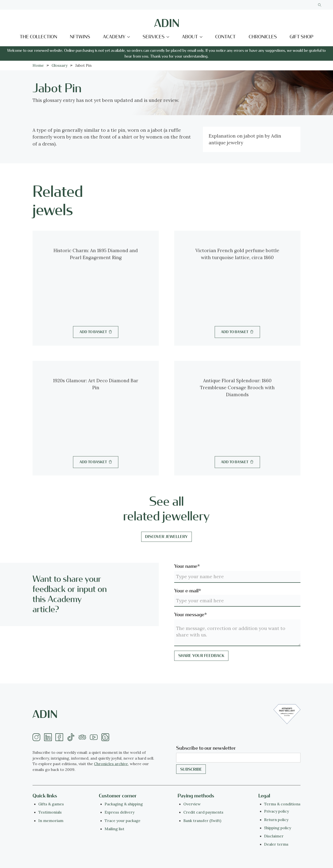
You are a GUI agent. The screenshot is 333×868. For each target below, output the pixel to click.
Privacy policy (276, 811)
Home (38, 65)
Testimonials (50, 812)
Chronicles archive (111, 764)
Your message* (190, 615)
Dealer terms (276, 844)
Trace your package (123, 821)
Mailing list (114, 829)
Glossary (60, 65)
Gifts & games (51, 804)
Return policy (276, 820)
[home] (166, 23)
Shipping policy (278, 828)
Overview (192, 804)
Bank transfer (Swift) (202, 821)
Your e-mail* (188, 591)
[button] (117, 37)
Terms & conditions (282, 804)
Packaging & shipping (124, 804)
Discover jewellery (166, 537)
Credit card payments (203, 812)
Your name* (187, 566)
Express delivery (120, 812)
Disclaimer (274, 836)
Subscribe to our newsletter (206, 748)
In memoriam (51, 821)
